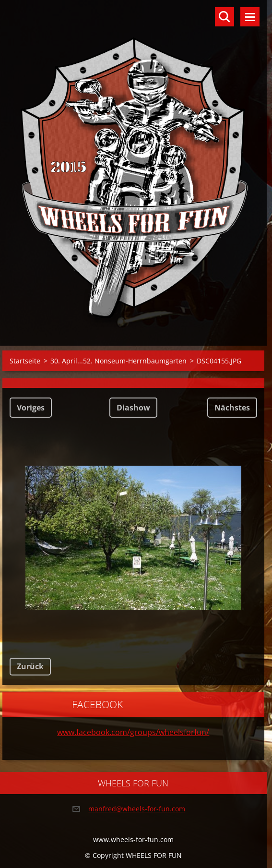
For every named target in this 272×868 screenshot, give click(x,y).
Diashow (133, 408)
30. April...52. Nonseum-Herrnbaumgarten (118, 361)
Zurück (30, 666)
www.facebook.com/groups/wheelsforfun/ (133, 732)
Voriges (31, 408)
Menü (250, 17)
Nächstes (232, 408)
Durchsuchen (225, 17)
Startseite (25, 361)
